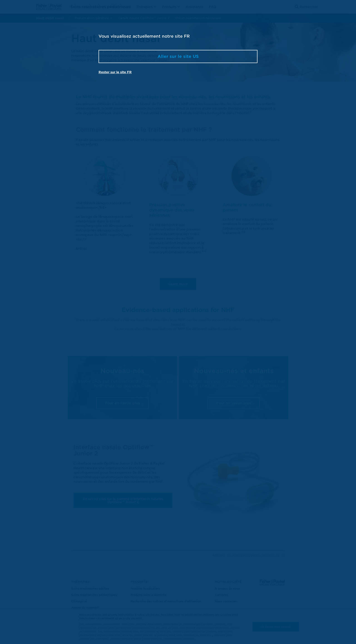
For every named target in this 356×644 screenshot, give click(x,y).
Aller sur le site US (178, 56)
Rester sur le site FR (115, 72)
